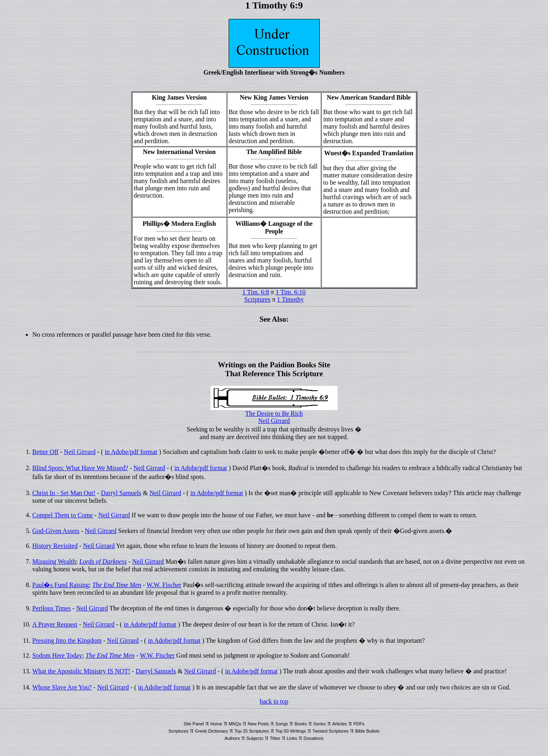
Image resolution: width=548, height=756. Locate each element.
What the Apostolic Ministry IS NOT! (81, 671)
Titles (275, 738)
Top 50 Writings (291, 731)
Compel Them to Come (63, 515)
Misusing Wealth (54, 561)
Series (320, 724)
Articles (340, 724)
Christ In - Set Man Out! (64, 493)
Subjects (255, 738)
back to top (274, 701)
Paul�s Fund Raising (60, 585)
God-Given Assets (56, 531)
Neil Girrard (274, 421)
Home (216, 724)
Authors (232, 738)
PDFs (359, 724)
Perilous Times (52, 608)
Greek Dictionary (211, 731)
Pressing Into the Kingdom (67, 640)
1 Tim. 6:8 (256, 292)
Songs (282, 724)
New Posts (258, 724)
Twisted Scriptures (331, 731)
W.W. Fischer (164, 585)
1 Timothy (291, 299)
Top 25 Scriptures (252, 731)
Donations (314, 738)
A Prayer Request (55, 624)
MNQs (235, 724)
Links (292, 738)
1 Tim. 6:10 (291, 292)
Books (301, 724)
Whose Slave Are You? (62, 687)
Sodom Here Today (57, 655)
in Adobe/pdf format (131, 452)
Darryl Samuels (121, 493)
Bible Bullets (368, 731)
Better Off (45, 452)
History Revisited (55, 546)
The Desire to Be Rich (274, 413)
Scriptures (257, 299)
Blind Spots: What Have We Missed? (80, 468)
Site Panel (194, 724)
